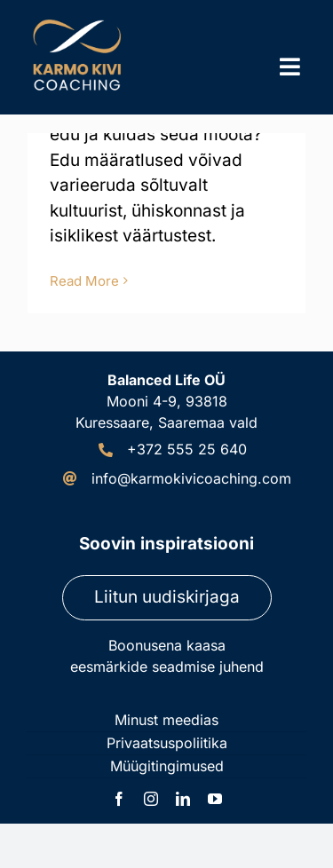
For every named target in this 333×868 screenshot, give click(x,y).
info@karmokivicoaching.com (191, 478)
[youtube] (215, 799)
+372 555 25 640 (187, 449)
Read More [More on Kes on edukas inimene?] (84, 281)
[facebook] (119, 799)
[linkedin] (183, 799)
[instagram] (151, 799)
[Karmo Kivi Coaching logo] (80, 22)
